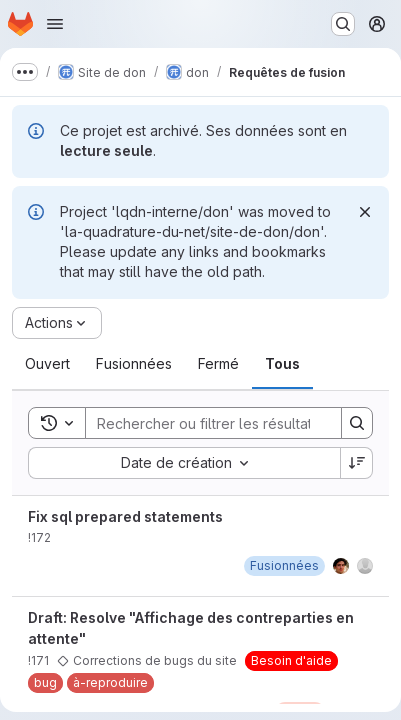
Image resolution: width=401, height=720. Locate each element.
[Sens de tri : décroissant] (357, 463)
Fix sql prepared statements (125, 516)
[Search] (217, 423)
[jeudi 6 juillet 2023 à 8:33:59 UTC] (284, 565)
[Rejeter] (365, 212)
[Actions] (57, 323)
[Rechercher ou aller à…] (343, 24)
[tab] (47, 364)
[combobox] (184, 463)
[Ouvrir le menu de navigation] (55, 24)
